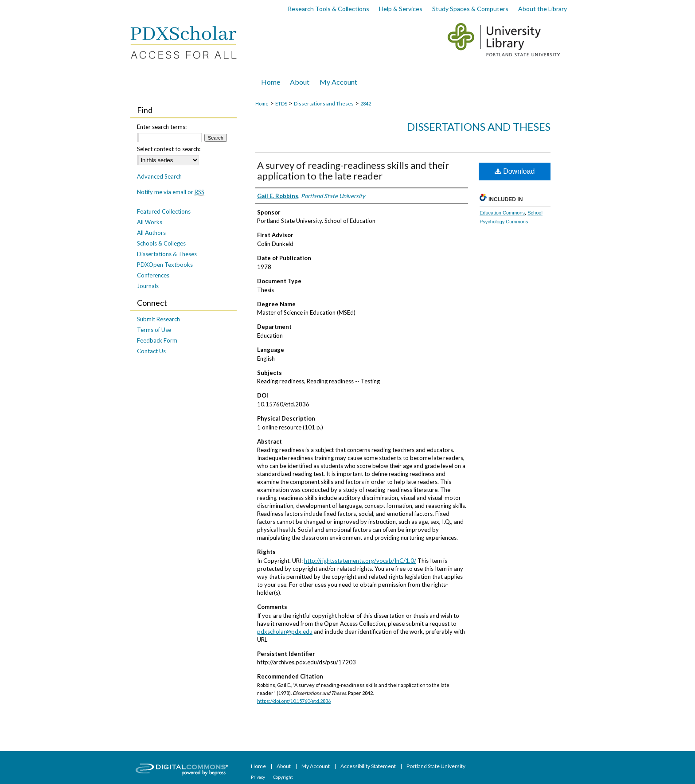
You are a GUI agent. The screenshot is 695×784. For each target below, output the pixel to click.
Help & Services (401, 9)
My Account (316, 766)
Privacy (258, 777)
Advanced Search (159, 176)
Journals (148, 286)
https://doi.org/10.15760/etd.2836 (294, 701)
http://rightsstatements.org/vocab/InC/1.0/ (360, 561)
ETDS (281, 103)
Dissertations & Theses (167, 254)
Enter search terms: (162, 127)
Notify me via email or (171, 192)
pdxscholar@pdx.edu (285, 632)
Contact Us (151, 351)
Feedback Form (157, 340)
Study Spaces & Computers (470, 9)
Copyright (283, 777)
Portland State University (436, 766)
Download (515, 171)
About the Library (543, 9)
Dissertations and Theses (324, 103)
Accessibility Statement (369, 766)
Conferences (153, 275)
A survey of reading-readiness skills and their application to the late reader (353, 170)
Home (262, 103)
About (284, 766)
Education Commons (502, 213)
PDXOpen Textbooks (165, 265)
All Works (150, 222)
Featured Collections (164, 211)
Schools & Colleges (161, 243)
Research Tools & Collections (328, 9)
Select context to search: (169, 149)
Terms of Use (154, 330)
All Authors (151, 233)
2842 (366, 103)
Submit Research (158, 319)
